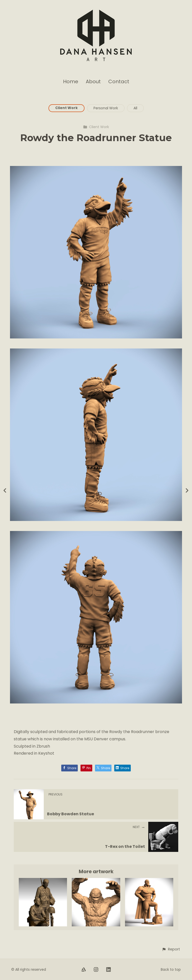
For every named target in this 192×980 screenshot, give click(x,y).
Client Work (66, 108)
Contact (119, 81)
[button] (171, 949)
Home (71, 81)
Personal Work (106, 108)
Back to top (171, 969)
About (93, 81)
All (135, 108)
